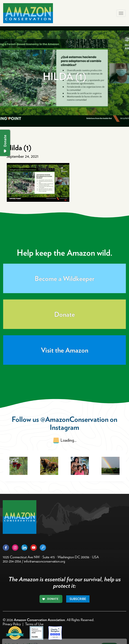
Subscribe (78, 599)
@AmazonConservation (74, 419)
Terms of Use (34, 624)
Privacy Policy (12, 624)
